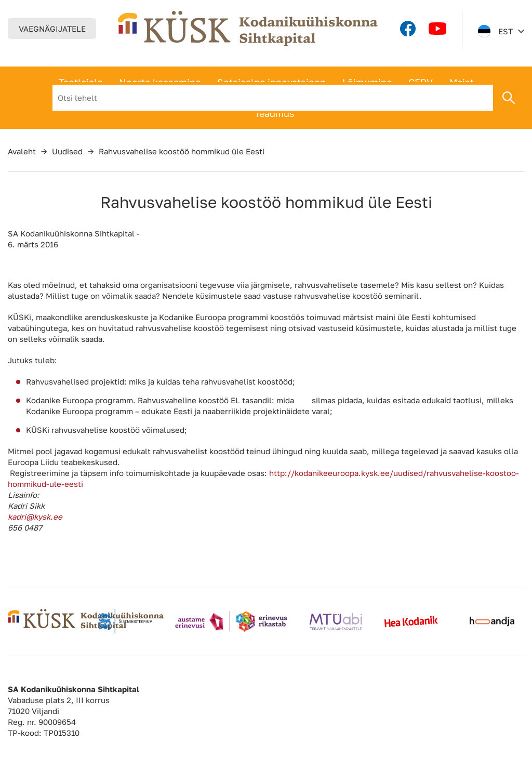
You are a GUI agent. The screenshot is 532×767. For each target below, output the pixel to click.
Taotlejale (81, 82)
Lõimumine (367, 82)
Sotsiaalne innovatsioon (271, 82)
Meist (462, 82)
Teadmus (275, 113)
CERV (421, 82)
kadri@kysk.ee (35, 517)
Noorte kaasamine (160, 82)
